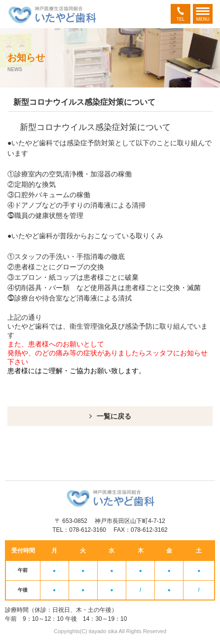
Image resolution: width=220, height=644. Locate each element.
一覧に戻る (114, 416)
